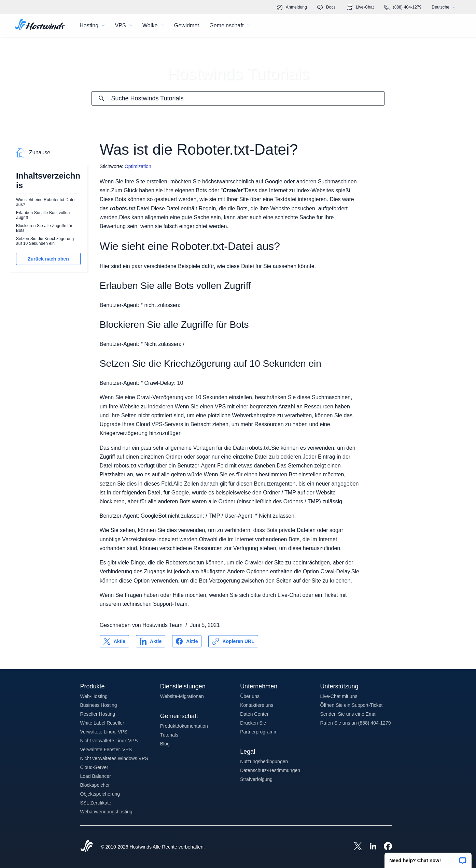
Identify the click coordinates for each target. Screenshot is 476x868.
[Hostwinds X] (354, 847)
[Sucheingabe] (247, 99)
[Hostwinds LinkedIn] (369, 847)
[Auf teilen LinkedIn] (151, 641)
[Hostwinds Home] (87, 847)
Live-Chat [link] (360, 8)
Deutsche (445, 7)
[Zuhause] (40, 25)
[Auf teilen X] (114, 641)
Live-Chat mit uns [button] (339, 696)
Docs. (327, 8)
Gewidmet (187, 25)
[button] (428, 858)
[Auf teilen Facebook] (187, 641)
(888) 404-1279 (403, 8)
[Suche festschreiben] (101, 98)
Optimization (138, 166)
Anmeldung (292, 8)
